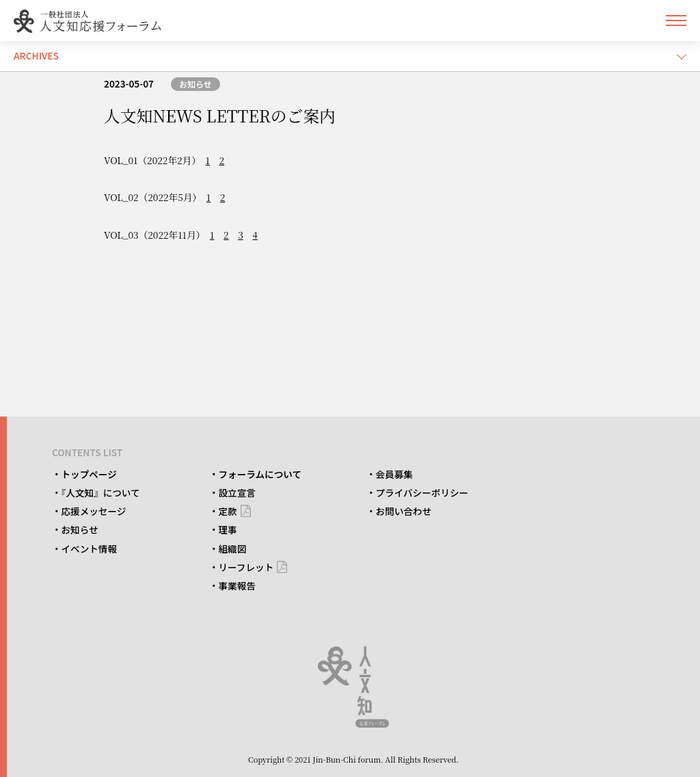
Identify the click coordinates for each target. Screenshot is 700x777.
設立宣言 (237, 492)
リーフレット (246, 567)
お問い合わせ (404, 511)
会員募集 (394, 474)
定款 (228, 511)
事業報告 (237, 585)
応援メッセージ (94, 511)
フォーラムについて (260, 474)
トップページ (89, 474)
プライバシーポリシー (422, 492)
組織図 (233, 549)
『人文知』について (101, 492)
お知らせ (196, 84)
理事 (228, 529)
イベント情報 (90, 549)
